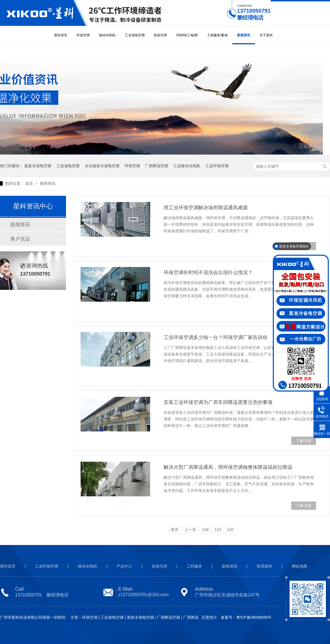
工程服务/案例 (217, 35)
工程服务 (194, 566)
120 (230, 530)
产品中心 (124, 566)
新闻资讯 (244, 35)
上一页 (190, 530)
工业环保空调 (217, 166)
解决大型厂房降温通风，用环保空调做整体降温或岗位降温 (228, 467)
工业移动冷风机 (187, 166)
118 (205, 530)
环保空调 (83, 35)
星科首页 (61, 35)
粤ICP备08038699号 (254, 617)
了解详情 (304, 441)
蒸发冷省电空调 (38, 166)
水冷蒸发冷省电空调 (102, 166)
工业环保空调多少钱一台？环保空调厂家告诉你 (216, 337)
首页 (30, 183)
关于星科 (266, 35)
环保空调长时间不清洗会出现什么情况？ (208, 273)
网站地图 (299, 566)
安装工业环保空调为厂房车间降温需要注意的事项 (218, 402)
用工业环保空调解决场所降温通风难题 (206, 208)
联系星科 (265, 566)
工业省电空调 (135, 35)
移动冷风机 (107, 35)
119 (218, 530)
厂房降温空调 (156, 166)
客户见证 (20, 239)
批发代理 (160, 35)
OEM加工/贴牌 (187, 35)
